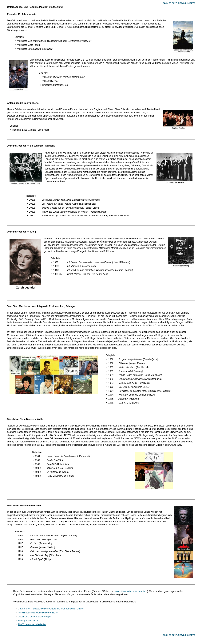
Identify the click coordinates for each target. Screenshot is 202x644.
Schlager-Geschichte (28, 621)
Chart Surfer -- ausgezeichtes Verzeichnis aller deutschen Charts (51, 609)
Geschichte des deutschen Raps (34, 617)
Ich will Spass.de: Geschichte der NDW (38, 613)
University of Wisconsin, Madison (130, 591)
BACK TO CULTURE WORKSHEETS (179, 3)
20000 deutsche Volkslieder (32, 624)
